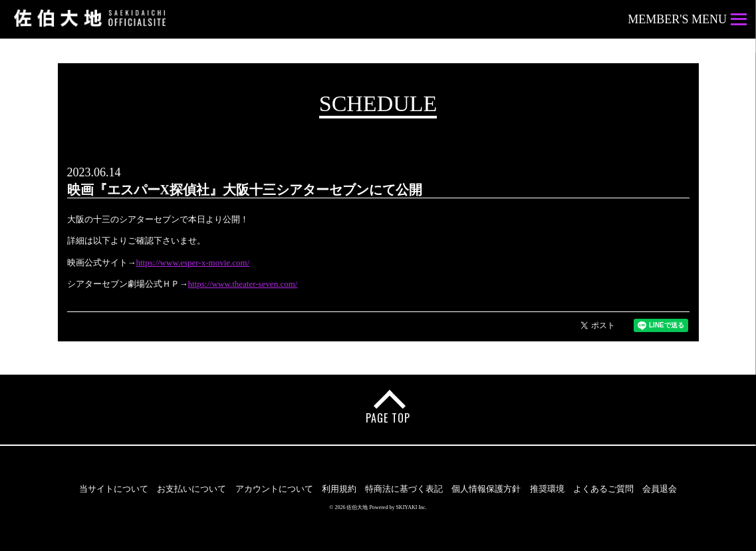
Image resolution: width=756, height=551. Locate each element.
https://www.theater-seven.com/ (243, 284)
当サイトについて (114, 489)
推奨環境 (547, 489)
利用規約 (339, 489)
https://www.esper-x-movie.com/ (193, 263)
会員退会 (660, 489)
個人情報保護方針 (486, 489)
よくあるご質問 (603, 489)
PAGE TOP (388, 418)
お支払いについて (191, 489)
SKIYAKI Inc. (411, 507)
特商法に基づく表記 (404, 489)
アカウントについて (274, 489)
